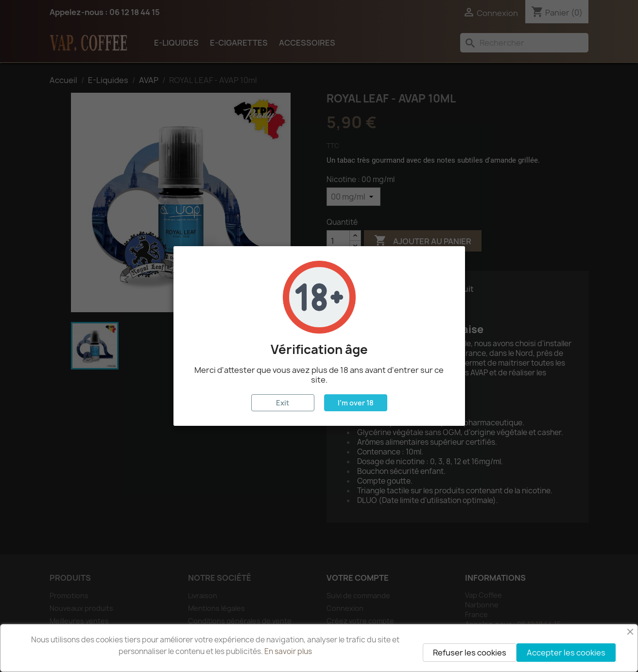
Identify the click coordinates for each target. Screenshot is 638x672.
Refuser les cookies (470, 653)
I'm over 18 (356, 403)
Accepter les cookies (566, 653)
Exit (283, 403)
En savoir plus (288, 651)
